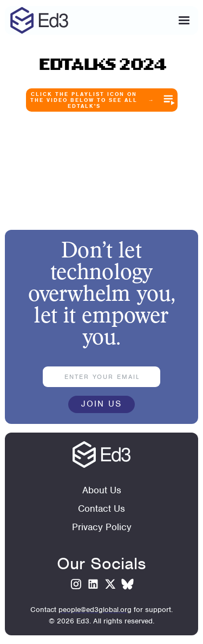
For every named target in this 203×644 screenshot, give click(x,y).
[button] (184, 21)
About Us (102, 490)
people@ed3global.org (95, 610)
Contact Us (101, 508)
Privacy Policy (102, 527)
